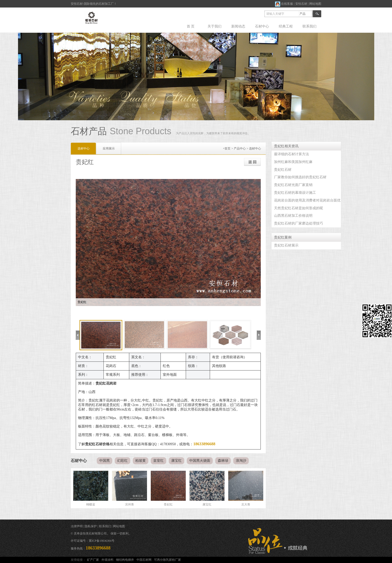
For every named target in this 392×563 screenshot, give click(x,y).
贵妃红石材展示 (286, 245)
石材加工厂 (106, 4)
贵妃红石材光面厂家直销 (293, 185)
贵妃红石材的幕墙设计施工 (295, 193)
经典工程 (286, 26)
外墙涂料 (107, 560)
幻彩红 (122, 461)
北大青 (246, 504)
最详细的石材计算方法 (291, 154)
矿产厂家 (93, 560)
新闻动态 (238, 26)
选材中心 (255, 148)
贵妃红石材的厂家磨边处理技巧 (298, 223)
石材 (80, 4)
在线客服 (284, 4)
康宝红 (176, 461)
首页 (227, 148)
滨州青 (129, 504)
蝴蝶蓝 (91, 504)
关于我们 (214, 26)
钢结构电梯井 (125, 560)
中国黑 (104, 461)
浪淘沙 (241, 461)
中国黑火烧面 (200, 461)
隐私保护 (91, 526)
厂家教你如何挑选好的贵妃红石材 (300, 177)
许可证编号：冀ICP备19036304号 (93, 541)
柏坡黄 (140, 461)
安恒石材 (301, 4)
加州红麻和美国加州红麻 (293, 162)
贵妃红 (168, 504)
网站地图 (315, 4)
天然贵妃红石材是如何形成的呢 (298, 208)
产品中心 (240, 148)
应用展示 (109, 148)
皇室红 (158, 461)
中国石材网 (144, 560)
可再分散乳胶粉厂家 (167, 560)
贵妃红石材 (283, 170)
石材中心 (262, 26)
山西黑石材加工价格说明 (293, 216)
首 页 (191, 26)
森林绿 (223, 461)
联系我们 (309, 26)
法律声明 (77, 526)
